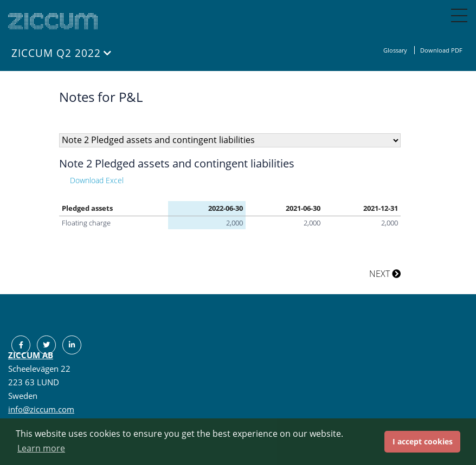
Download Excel (97, 180)
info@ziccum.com (41, 409)
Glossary (396, 50)
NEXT (385, 274)
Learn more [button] (41, 448)
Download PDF (441, 50)
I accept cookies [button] (423, 441)
